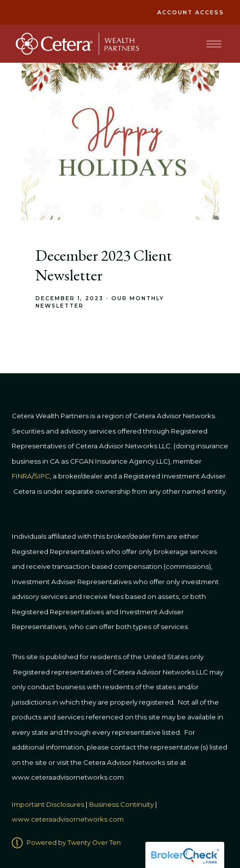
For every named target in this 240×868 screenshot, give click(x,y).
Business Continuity (121, 804)
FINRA (22, 476)
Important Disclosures (48, 804)
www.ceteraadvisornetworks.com (68, 819)
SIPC (42, 476)
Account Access (191, 13)
